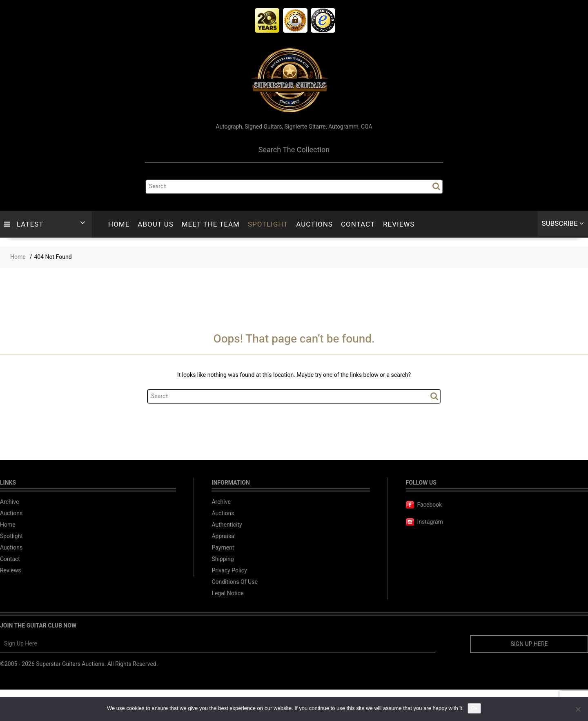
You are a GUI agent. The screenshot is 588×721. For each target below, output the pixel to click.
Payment (223, 548)
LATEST (24, 224)
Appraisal (224, 536)
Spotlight (268, 224)
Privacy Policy (229, 571)
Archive (10, 502)
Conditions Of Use (234, 582)
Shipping (223, 559)
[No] (578, 709)
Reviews (399, 224)
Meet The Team (211, 224)
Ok (474, 708)
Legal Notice (227, 593)
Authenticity (227, 525)
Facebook (424, 505)
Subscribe (563, 224)
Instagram (424, 522)
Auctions (314, 224)
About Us (155, 224)
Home (119, 224)
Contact (358, 224)
